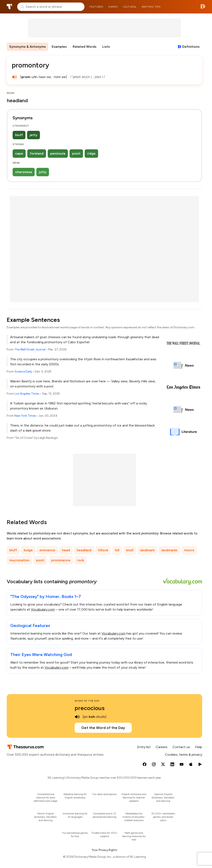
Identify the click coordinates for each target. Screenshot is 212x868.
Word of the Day (87, 701)
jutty (43, 172)
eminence (47, 550)
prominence (61, 560)
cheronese (24, 172)
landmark (147, 550)
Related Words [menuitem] (85, 47)
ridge (91, 153)
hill (117, 550)
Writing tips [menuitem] (151, 7)
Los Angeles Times (27, 394)
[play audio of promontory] (14, 77)
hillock (103, 550)
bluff (19, 135)
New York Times (25, 416)
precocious (90, 708)
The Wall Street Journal (30, 349)
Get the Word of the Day (103, 728)
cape (19, 153)
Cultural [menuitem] (130, 7)
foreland (37, 153)
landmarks (169, 550)
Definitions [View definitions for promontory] (191, 47)
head (66, 550)
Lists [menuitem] (106, 47)
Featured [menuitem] (96, 7)
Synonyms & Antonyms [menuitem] (28, 47)
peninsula (58, 153)
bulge (28, 550)
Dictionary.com (203, 7)
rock (81, 560)
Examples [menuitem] (59, 47)
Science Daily (23, 372)
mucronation (19, 560)
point (76, 153)
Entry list (144, 747)
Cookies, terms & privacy (184, 755)
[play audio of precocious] (77, 717)
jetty (34, 135)
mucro (189, 550)
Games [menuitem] (113, 7)
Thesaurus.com (9, 7)
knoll (130, 550)
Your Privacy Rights (104, 850)
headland (84, 550)
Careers (162, 747)
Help (199, 747)
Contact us (181, 747)
